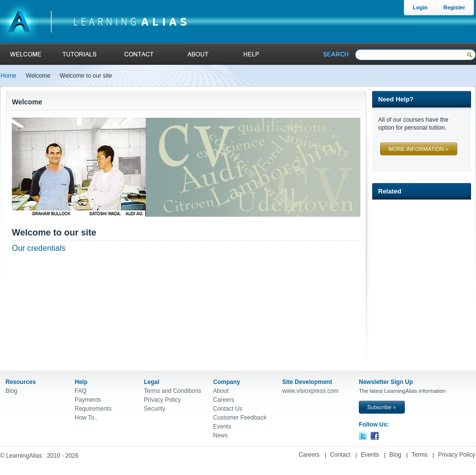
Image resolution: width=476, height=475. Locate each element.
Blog (11, 391)
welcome (26, 54)
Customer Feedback (240, 418)
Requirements (93, 409)
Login (420, 7)
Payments (88, 400)
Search (336, 54)
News (220, 435)
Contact (340, 455)
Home (8, 76)
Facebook (375, 436)
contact (139, 54)
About (197, 54)
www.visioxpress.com (310, 391)
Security (154, 409)
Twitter (363, 436)
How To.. (86, 418)
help (250, 54)
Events (222, 427)
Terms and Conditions (173, 391)
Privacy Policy (162, 400)
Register (454, 7)
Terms (420, 455)
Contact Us (228, 409)
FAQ (81, 391)
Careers (224, 400)
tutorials (79, 54)
